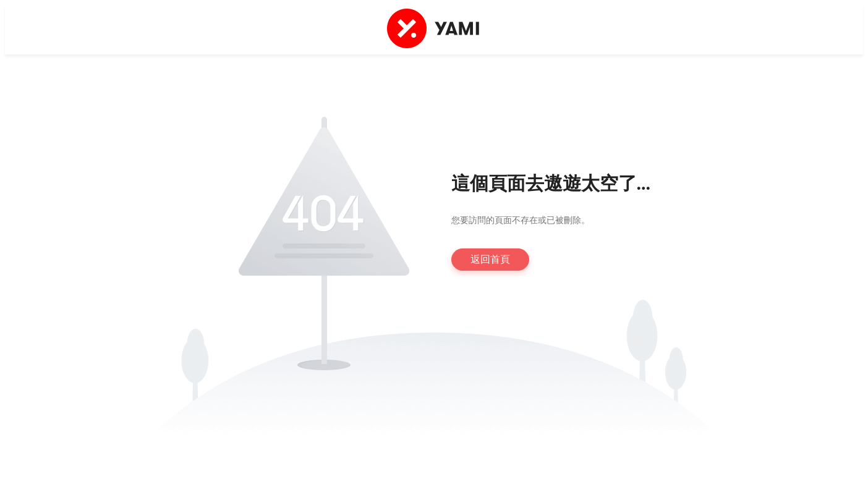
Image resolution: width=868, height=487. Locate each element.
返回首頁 (490, 259)
